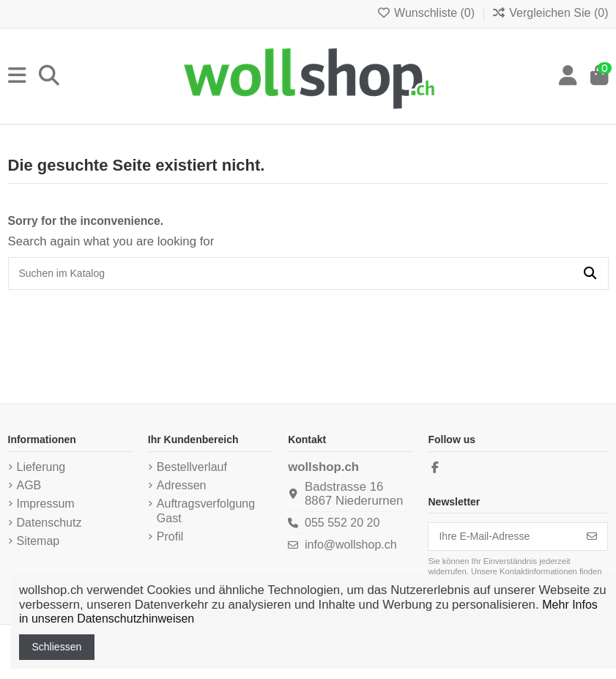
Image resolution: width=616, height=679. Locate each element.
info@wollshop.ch (351, 545)
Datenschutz (49, 523)
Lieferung (41, 467)
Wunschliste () (427, 13)
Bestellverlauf (192, 467)
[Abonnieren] (592, 537)
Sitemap (38, 541)
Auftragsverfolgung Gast (206, 511)
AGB (29, 485)
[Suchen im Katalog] (590, 274)
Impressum (46, 504)
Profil (170, 537)
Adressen (182, 485)
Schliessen (57, 647)
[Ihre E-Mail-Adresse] (503, 537)
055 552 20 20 (342, 523)
